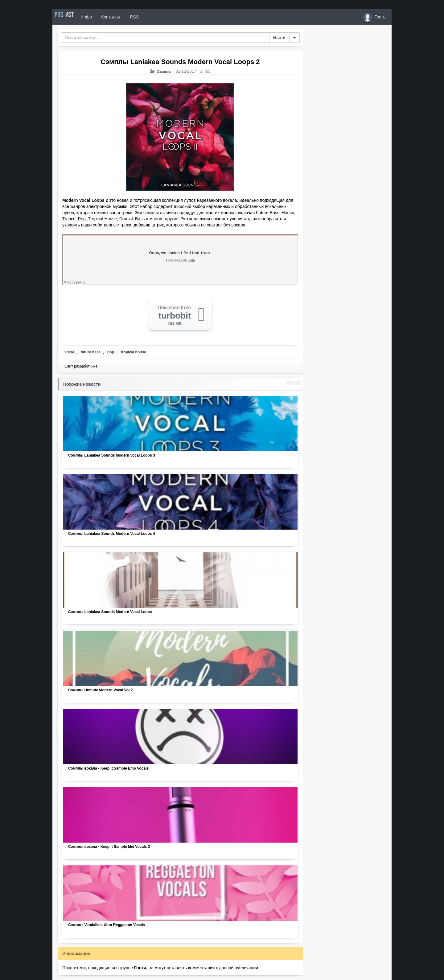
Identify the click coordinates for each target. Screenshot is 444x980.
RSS (148, 17)
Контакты (124, 17)
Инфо (100, 17)
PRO (71, 17)
